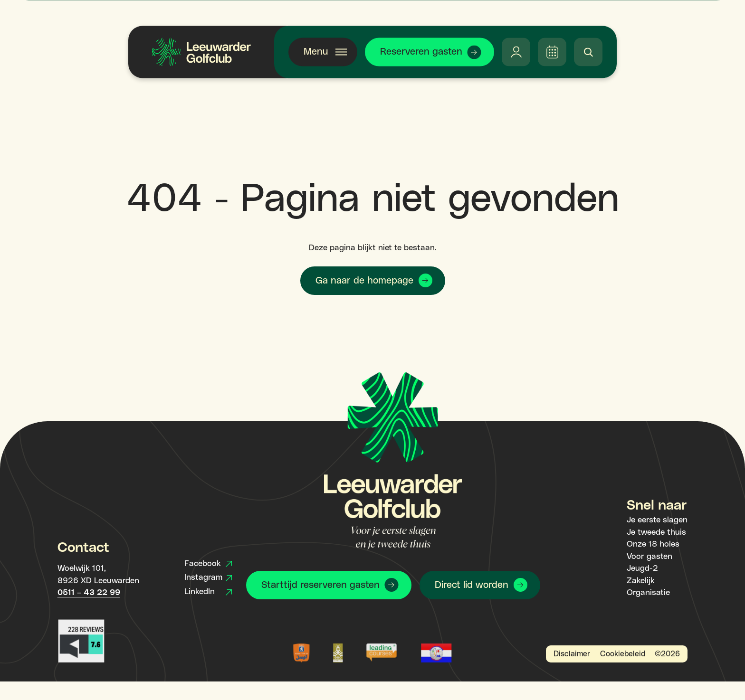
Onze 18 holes (653, 544)
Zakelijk (641, 581)
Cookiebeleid (623, 654)
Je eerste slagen (657, 520)
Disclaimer (572, 654)
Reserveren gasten (421, 52)
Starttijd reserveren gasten (320, 585)
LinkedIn (208, 592)
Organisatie (648, 593)
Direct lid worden (472, 585)
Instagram (208, 577)
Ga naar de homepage (364, 281)
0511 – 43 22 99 (89, 593)
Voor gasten (649, 557)
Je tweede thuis (656, 532)
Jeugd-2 (642, 568)
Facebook (208, 564)
